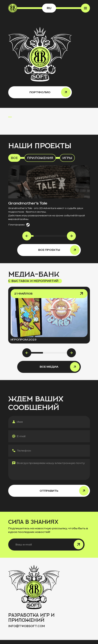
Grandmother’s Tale (28, 203)
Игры (67, 158)
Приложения (40, 158)
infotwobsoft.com (27, 626)
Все (14, 158)
